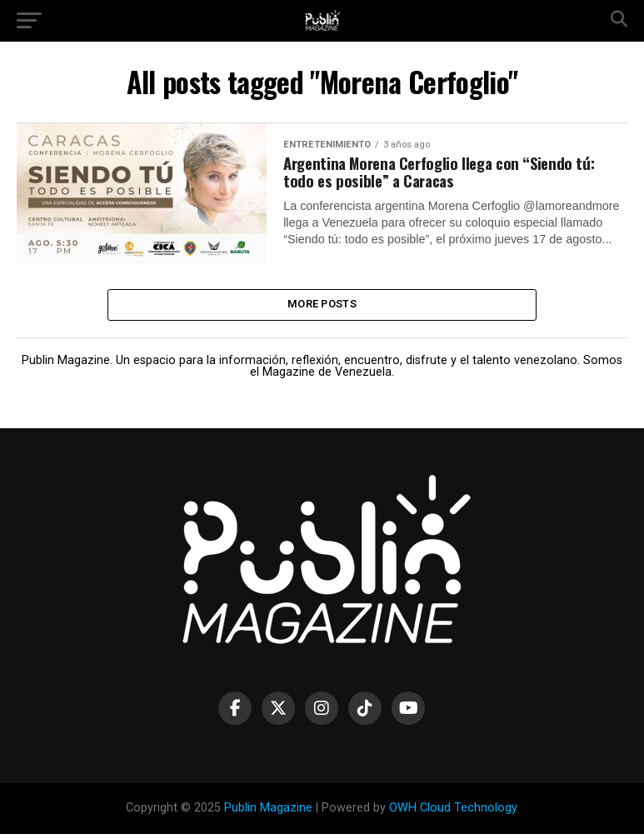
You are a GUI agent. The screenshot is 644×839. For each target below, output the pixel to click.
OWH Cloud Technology (453, 814)
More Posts (322, 307)
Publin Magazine (268, 814)
